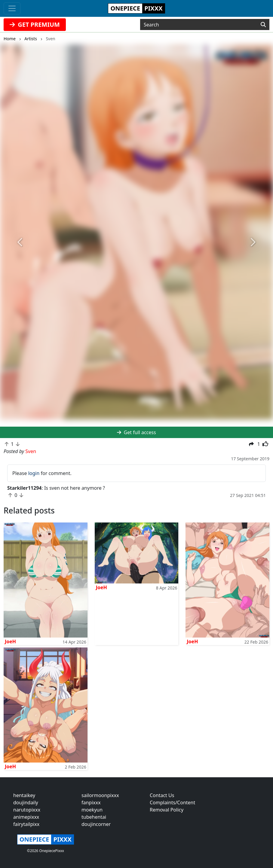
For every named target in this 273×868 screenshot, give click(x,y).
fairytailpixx (26, 824)
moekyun (92, 810)
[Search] (263, 25)
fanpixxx (91, 803)
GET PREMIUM (35, 24)
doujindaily (26, 803)
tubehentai (94, 817)
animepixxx (26, 817)
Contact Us (162, 795)
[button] (20, 242)
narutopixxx (27, 810)
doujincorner (96, 824)
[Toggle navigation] (12, 8)
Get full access (136, 432)
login (34, 473)
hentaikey (24, 795)
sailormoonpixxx (100, 795)
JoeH (10, 641)
